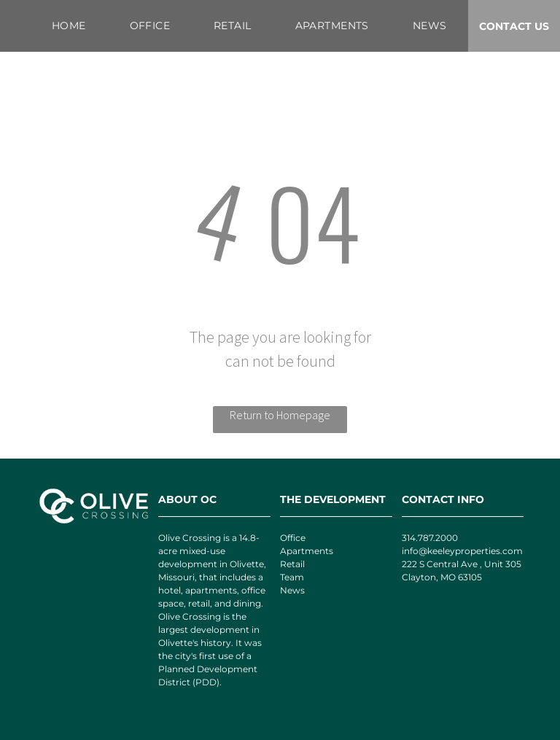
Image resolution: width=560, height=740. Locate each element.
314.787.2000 (430, 538)
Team (292, 577)
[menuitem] (69, 26)
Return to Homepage (280, 415)
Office (293, 538)
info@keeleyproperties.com (462, 551)
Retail (292, 564)
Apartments (307, 551)
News (292, 590)
